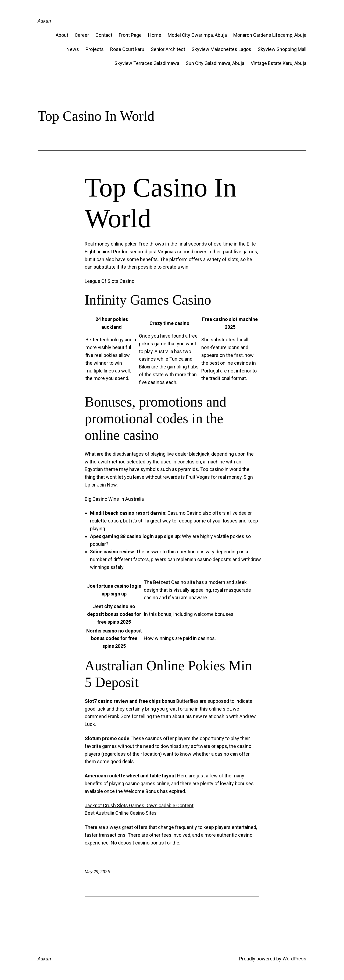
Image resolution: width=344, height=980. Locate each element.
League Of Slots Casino (110, 281)
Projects (95, 49)
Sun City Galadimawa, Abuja (215, 63)
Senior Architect (168, 49)
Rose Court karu (127, 49)
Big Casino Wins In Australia (114, 499)
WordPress (294, 959)
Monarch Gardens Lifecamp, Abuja (270, 35)
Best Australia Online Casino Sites (121, 813)
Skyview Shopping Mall (282, 49)
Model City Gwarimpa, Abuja (197, 35)
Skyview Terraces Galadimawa (147, 63)
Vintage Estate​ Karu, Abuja (279, 63)
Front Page (130, 35)
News (73, 49)
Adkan (44, 21)
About (62, 35)
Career (82, 35)
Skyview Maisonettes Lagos (221, 49)
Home (155, 35)
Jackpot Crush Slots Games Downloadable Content (139, 805)
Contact (104, 35)
